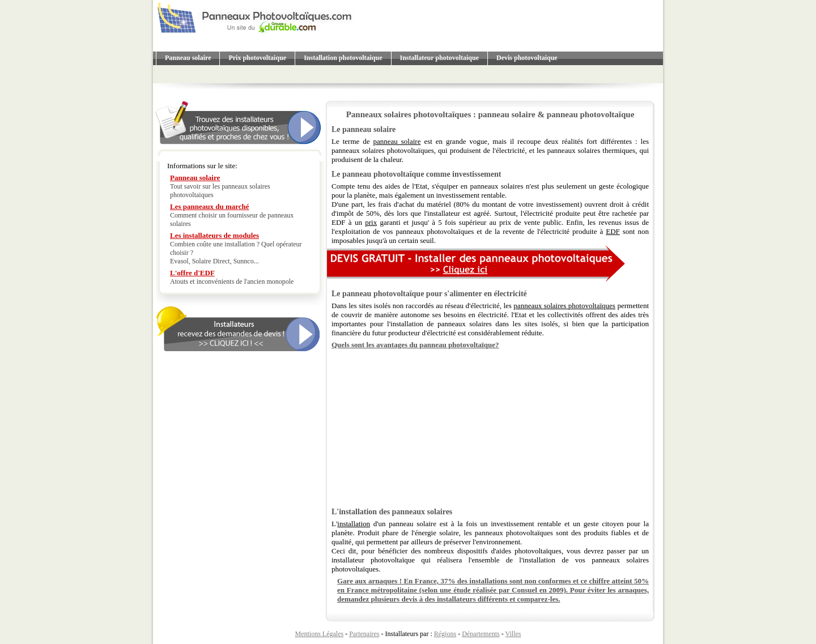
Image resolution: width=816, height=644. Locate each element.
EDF (613, 231)
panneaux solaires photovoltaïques (564, 306)
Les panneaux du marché (210, 206)
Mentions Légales (320, 634)
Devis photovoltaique (527, 58)
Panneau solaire (188, 58)
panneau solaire (397, 141)
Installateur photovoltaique (439, 58)
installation (354, 524)
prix (371, 222)
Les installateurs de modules (214, 235)
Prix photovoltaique (257, 58)
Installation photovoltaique (343, 58)
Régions (445, 634)
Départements (481, 634)
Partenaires (364, 634)
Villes (513, 634)
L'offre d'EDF (192, 273)
